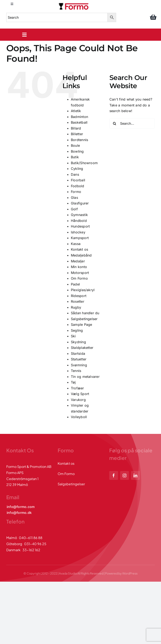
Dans (75, 174)
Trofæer (77, 388)
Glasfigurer (80, 203)
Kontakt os (79, 249)
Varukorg (78, 400)
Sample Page (82, 325)
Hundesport (80, 226)
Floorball (78, 180)
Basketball (79, 122)
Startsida (78, 353)
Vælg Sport (80, 394)
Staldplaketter (82, 348)
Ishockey (78, 232)
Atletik (76, 111)
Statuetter (79, 359)
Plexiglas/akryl (83, 290)
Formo (76, 192)
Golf (74, 209)
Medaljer (78, 261)
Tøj (73, 382)
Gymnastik (79, 215)
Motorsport (80, 273)
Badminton (79, 117)
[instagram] (125, 475)
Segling (77, 330)
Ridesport (79, 296)
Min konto (79, 267)
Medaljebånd (81, 255)
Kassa (76, 244)
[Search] (115, 123)
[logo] (74, 4)
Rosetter (78, 301)
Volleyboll (79, 417)
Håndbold (79, 221)
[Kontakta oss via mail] (21, 507)
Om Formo (79, 278)
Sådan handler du (85, 313)
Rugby (76, 307)
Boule (75, 145)
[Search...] (132, 123)
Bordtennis (79, 140)
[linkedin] (135, 475)
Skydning (78, 342)
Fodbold (78, 186)
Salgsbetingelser (84, 319)
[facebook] (114, 475)
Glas (74, 198)
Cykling (77, 169)
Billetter (77, 134)
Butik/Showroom (84, 163)
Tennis (76, 371)
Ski (73, 336)
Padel (75, 284)
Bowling (77, 151)
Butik (75, 157)
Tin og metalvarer (85, 377)
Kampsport (80, 238)
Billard (76, 128)
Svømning (79, 365)
